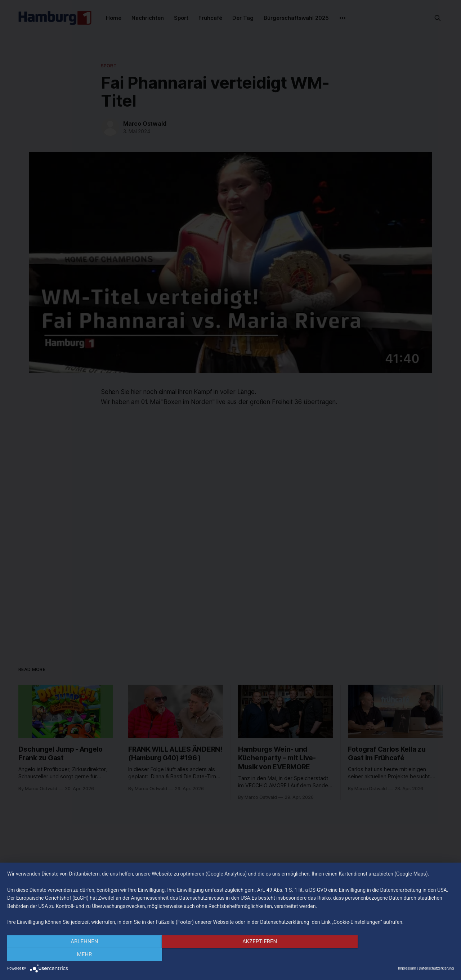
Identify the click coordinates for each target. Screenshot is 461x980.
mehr (387, 955)
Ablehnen (74, 955)
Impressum (407, 968)
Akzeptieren (230, 955)
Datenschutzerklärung (436, 968)
